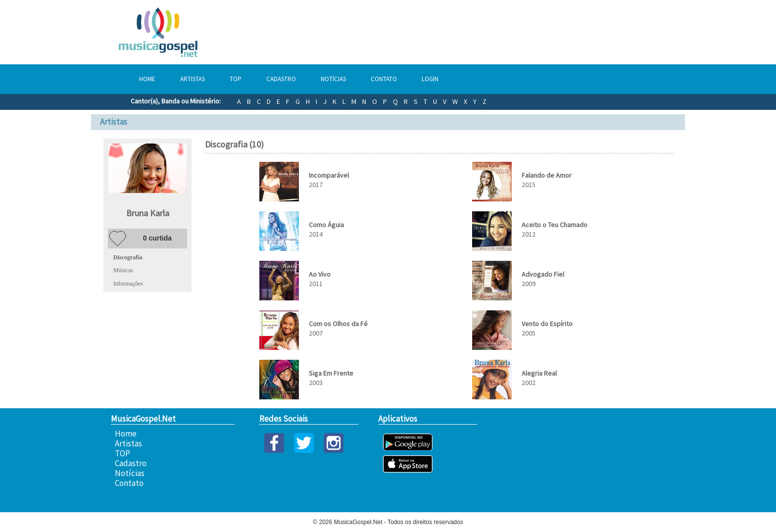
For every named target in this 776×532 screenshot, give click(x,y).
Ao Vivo (320, 274)
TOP (236, 79)
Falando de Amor (547, 175)
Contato (384, 79)
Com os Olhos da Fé (338, 324)
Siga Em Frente (331, 373)
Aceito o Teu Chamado (555, 225)
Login (430, 79)
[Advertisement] (517, 32)
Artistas (193, 79)
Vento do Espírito (547, 324)
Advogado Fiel (543, 274)
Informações (128, 284)
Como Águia (326, 225)
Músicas (123, 270)
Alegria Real (539, 373)
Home (147, 79)
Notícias (333, 79)
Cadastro (281, 79)
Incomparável (329, 175)
